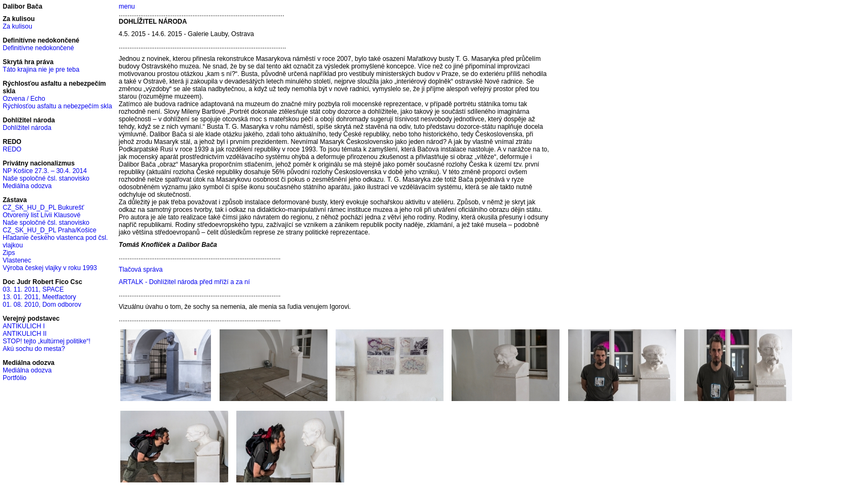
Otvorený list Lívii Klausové (42, 215)
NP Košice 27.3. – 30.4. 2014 (45, 171)
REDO (12, 149)
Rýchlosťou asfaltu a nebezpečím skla (57, 106)
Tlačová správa (141, 270)
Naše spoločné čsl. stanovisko (46, 178)
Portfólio (15, 378)
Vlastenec (17, 260)
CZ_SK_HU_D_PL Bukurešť (43, 208)
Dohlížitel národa (27, 128)
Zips (9, 253)
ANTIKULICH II (25, 334)
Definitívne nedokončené (38, 48)
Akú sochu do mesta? (34, 349)
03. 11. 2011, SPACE (33, 289)
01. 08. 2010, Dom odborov (42, 305)
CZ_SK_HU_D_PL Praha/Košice (50, 230)
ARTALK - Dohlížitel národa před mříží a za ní (184, 282)
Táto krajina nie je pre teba (41, 70)
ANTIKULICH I (24, 326)
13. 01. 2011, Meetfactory (39, 297)
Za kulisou (18, 26)
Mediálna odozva (27, 186)
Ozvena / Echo (24, 99)
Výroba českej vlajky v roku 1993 (50, 268)
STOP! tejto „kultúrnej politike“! (47, 341)
